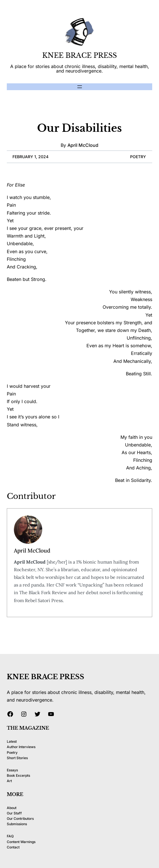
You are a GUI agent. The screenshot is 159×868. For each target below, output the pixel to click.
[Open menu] (80, 87)
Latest (12, 741)
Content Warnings (21, 842)
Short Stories (17, 758)
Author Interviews (21, 747)
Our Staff (14, 813)
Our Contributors (20, 819)
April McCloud (83, 145)
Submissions (17, 824)
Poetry (138, 157)
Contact (13, 847)
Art (9, 781)
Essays (12, 770)
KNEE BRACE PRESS (79, 55)
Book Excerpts (18, 775)
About (12, 808)
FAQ (10, 836)
